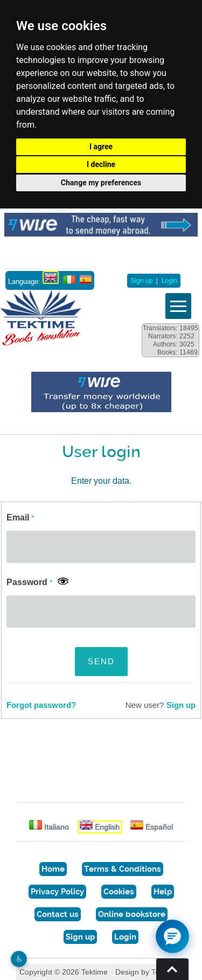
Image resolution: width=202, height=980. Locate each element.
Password (29, 582)
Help (163, 892)
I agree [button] (101, 147)
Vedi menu (178, 306)
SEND (101, 661)
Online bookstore (132, 914)
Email (20, 517)
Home (53, 869)
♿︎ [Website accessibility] (19, 959)
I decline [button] (101, 164)
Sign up (141, 281)
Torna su (172, 969)
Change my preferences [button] (101, 183)
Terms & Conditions (123, 869)
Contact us (58, 914)
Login (169, 281)
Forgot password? (41, 705)
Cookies (119, 892)
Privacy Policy (57, 892)
